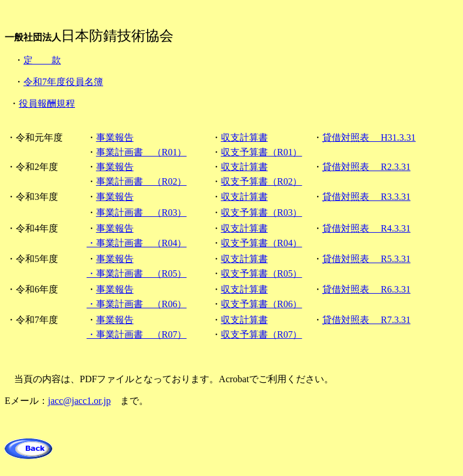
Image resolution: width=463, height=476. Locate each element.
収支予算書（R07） (262, 334)
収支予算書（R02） (262, 181)
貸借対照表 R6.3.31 (367, 289)
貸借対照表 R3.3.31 (367, 197)
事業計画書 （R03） (142, 212)
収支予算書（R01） (262, 152)
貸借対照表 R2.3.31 (367, 167)
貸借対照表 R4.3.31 (367, 228)
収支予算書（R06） (262, 304)
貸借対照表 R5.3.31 (367, 259)
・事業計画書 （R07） (137, 334)
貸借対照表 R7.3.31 (367, 320)
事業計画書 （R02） (142, 181)
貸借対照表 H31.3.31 (369, 137)
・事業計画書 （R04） (137, 243)
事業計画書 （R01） (142, 152)
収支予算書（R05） (262, 273)
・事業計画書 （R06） (137, 304)
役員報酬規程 (47, 103)
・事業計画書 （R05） (137, 273)
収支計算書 (244, 137)
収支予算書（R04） (262, 243)
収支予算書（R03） (262, 212)
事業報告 (115, 137)
